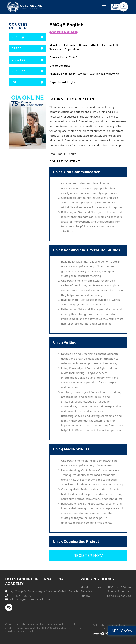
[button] (104, 7)
